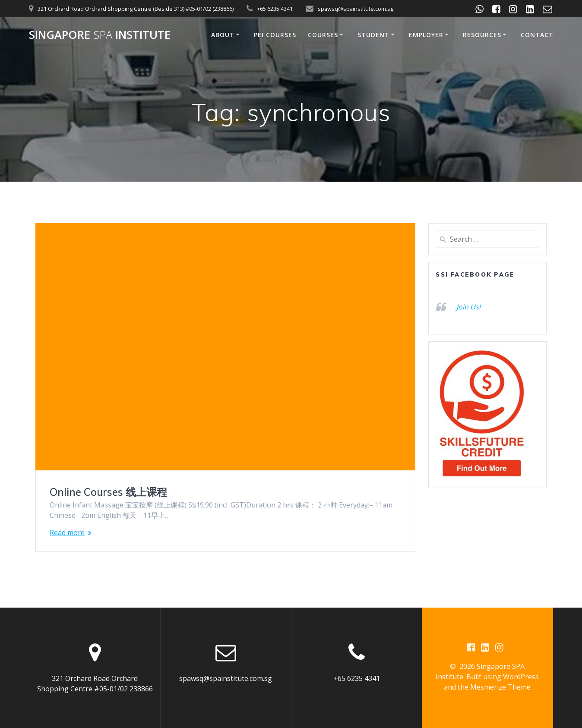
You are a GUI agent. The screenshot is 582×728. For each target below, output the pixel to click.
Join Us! (468, 307)
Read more (67, 533)
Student (373, 35)
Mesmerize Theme (500, 687)
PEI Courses (275, 35)
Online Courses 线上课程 (108, 492)
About (223, 35)
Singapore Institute (100, 35)
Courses (323, 35)
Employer (426, 35)
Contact (537, 35)
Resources (482, 35)
